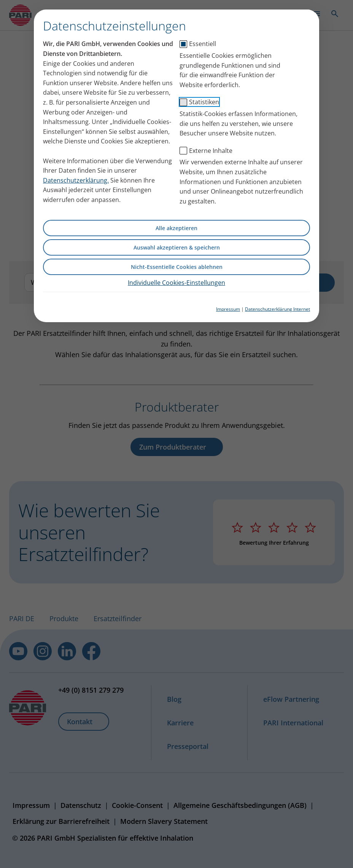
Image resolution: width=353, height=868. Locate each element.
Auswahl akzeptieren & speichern (177, 247)
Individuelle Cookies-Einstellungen (176, 283)
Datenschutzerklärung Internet (277, 309)
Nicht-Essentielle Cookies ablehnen (177, 267)
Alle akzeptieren (176, 228)
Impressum (228, 309)
